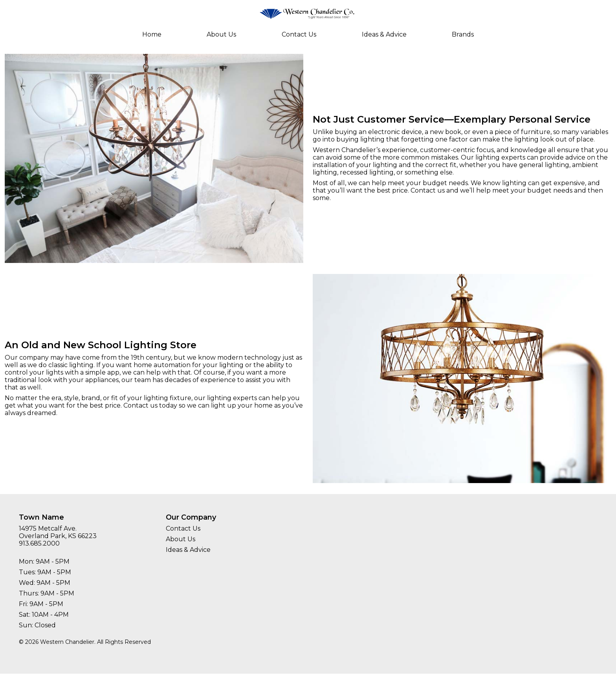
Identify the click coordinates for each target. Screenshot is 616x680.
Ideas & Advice (384, 34)
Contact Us (299, 34)
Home (152, 34)
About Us (221, 34)
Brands (463, 34)
